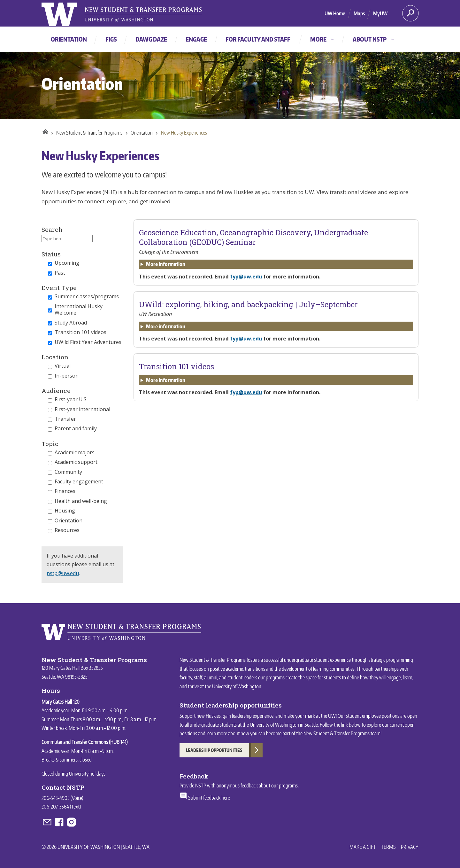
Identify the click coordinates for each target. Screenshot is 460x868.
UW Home (335, 13)
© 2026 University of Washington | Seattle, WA (96, 847)
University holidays (87, 774)
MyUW (380, 13)
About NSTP (374, 39)
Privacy (410, 847)
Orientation (69, 39)
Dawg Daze (151, 39)
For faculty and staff (258, 39)
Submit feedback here (205, 798)
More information (166, 264)
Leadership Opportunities (214, 750)
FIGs (111, 39)
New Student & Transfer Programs (89, 133)
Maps (359, 13)
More (323, 39)
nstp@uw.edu (63, 573)
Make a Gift (363, 847)
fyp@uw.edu (246, 277)
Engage (196, 39)
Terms (388, 847)
